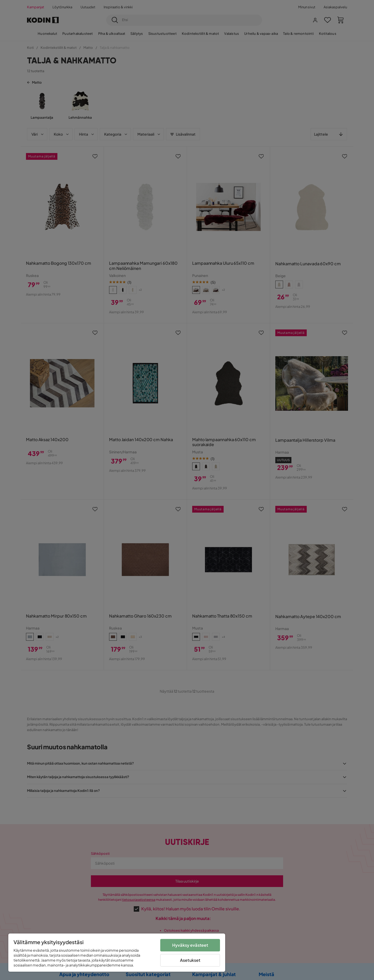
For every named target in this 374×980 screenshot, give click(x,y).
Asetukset (190, 960)
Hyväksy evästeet (190, 945)
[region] (117, 953)
